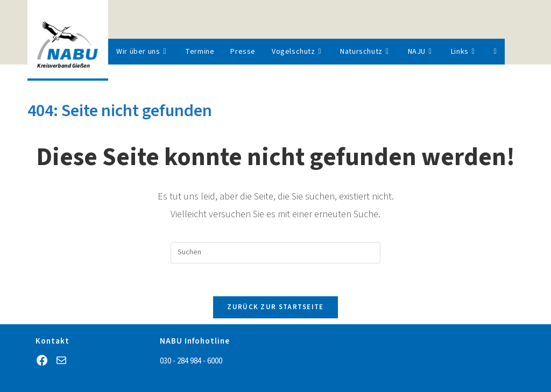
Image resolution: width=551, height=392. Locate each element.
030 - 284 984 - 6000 (191, 361)
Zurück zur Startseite (275, 307)
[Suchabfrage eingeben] (275, 253)
